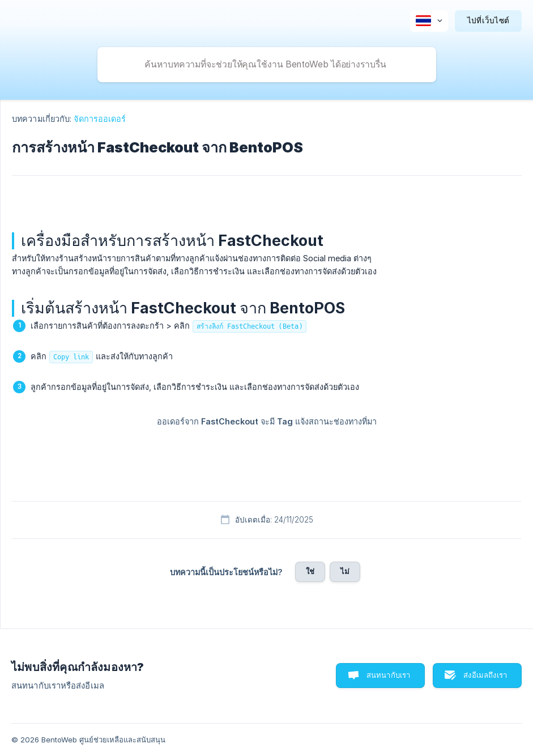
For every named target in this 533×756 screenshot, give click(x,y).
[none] (429, 21)
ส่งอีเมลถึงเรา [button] (485, 675)
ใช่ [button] (310, 571)
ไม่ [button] (345, 571)
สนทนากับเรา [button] (389, 675)
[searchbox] (267, 65)
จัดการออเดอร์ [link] (100, 119)
